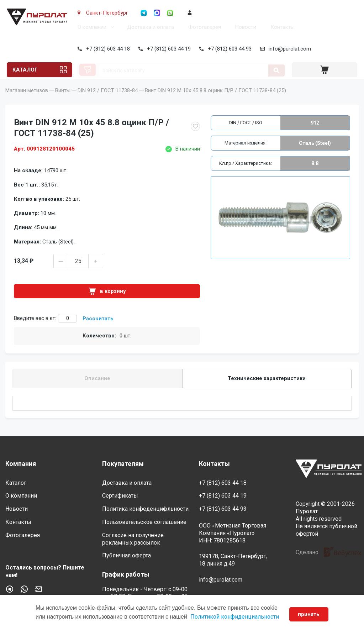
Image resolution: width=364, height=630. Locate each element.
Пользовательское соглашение (144, 522)
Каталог (25, 70)
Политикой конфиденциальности (235, 617)
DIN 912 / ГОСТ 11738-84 (108, 100)
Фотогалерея (203, 27)
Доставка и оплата (149, 27)
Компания (21, 464)
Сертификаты (120, 496)
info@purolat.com (288, 49)
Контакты (281, 27)
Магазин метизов (27, 100)
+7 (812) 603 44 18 (107, 49)
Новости (244, 27)
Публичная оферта (126, 555)
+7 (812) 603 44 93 (228, 49)
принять (309, 614)
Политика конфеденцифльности (145, 509)
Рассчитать (98, 329)
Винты (63, 100)
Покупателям (123, 464)
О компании (91, 27)
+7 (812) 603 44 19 (167, 49)
